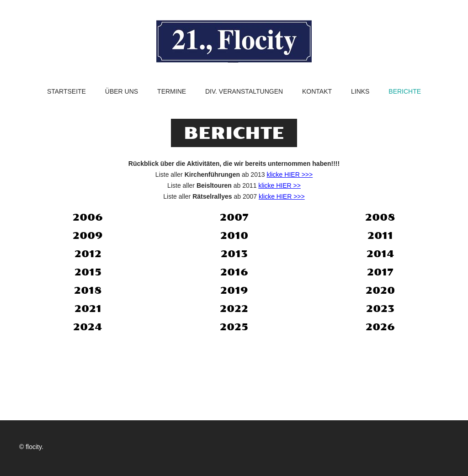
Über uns (122, 92)
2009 (88, 236)
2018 (88, 291)
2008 (380, 217)
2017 (380, 272)
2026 (380, 327)
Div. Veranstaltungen (244, 92)
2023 (380, 309)
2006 (88, 217)
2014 (380, 254)
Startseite (66, 92)
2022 (234, 309)
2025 (234, 327)
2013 (234, 254)
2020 (380, 291)
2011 (380, 236)
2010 (234, 236)
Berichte (405, 92)
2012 (88, 254)
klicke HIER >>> (290, 175)
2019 (234, 291)
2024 (88, 327)
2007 (234, 217)
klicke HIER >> (279, 185)
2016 (234, 272)
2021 (88, 309)
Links (360, 92)
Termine (172, 92)
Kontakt (317, 92)
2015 (88, 272)
